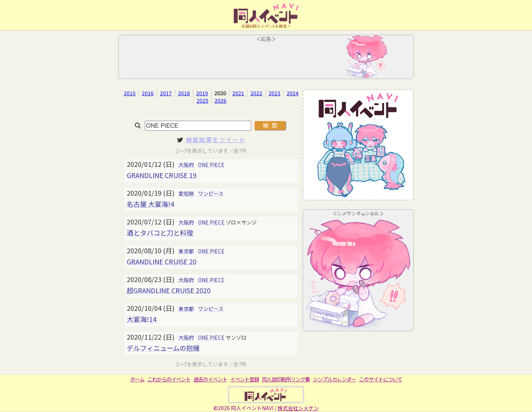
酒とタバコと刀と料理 (160, 233)
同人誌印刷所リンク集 (286, 379)
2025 (202, 100)
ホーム (137, 379)
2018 (184, 93)
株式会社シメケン (298, 408)
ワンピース (211, 193)
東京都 (186, 251)
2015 (130, 93)
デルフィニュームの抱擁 (163, 348)
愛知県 (186, 193)
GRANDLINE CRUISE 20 (162, 261)
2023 (274, 93)
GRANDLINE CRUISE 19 (162, 175)
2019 (202, 93)
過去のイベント (210, 379)
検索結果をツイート (216, 140)
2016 (148, 93)
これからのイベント (169, 379)
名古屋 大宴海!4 (150, 204)
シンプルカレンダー (335, 379)
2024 (293, 93)
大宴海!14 (141, 319)
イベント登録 (245, 379)
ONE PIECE (211, 165)
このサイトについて (381, 379)
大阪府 (186, 165)
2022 (256, 93)
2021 (238, 93)
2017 (166, 93)
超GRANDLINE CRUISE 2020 (169, 290)
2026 (221, 100)
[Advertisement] (266, 59)
